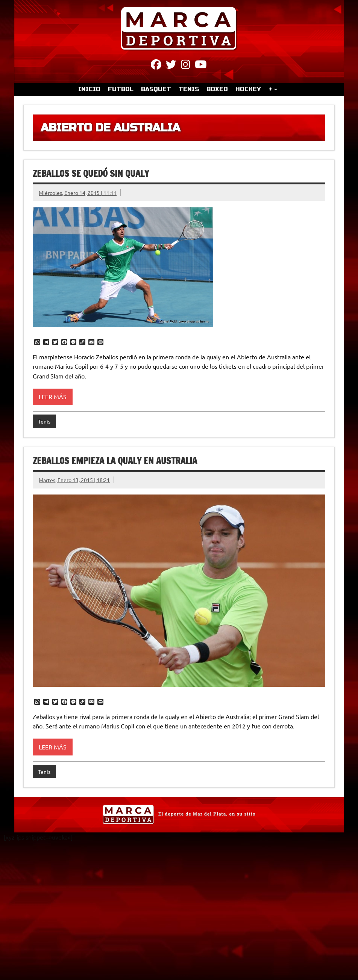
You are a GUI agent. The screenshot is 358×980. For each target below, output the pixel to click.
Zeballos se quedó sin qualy (91, 173)
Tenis (44, 421)
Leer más (53, 397)
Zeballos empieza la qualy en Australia (115, 461)
